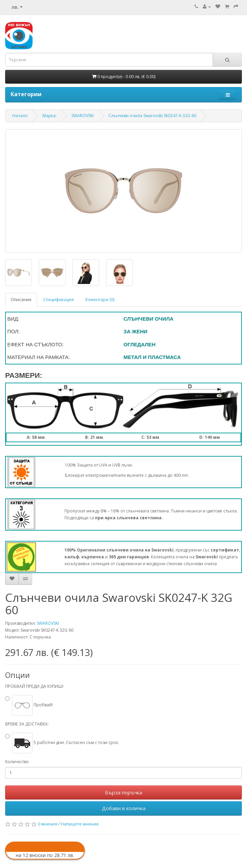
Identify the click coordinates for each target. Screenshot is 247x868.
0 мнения (48, 824)
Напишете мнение (80, 824)
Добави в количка (124, 808)
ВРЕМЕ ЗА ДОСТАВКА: (27, 724)
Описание (21, 300)
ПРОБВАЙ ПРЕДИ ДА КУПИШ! (34, 686)
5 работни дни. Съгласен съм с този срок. (66, 742)
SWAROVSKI (48, 623)
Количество (17, 762)
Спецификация (58, 300)
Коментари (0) (100, 300)
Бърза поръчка (123, 792)
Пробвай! (32, 705)
